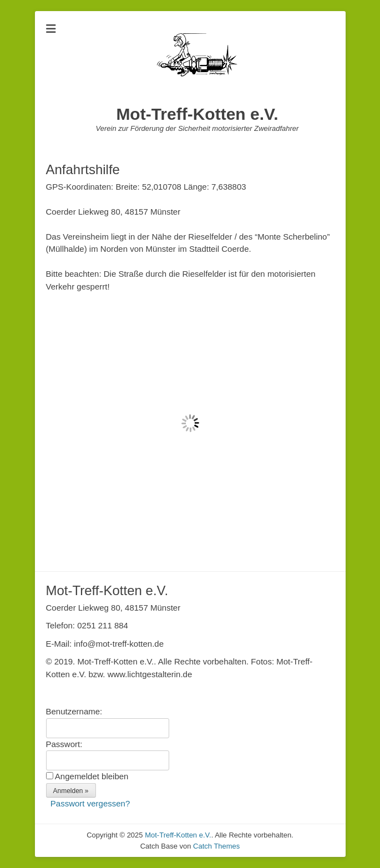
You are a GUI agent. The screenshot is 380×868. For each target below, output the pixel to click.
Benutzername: (74, 711)
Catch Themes (216, 846)
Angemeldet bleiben (92, 776)
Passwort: (64, 744)
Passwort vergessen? (90, 803)
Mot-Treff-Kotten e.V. (197, 114)
